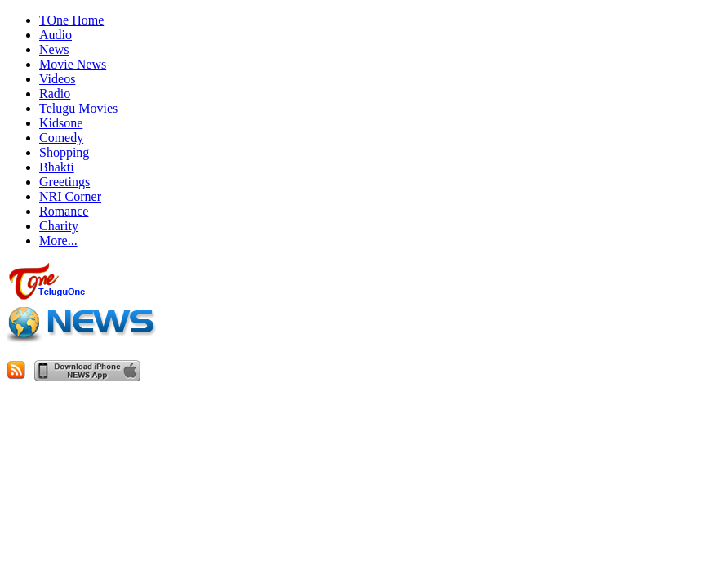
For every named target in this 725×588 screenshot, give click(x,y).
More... (58, 241)
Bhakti (57, 167)
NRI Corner (70, 196)
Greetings (64, 182)
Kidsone (61, 123)
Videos (57, 79)
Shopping (64, 152)
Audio (56, 35)
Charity (59, 226)
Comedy (61, 138)
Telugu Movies (78, 108)
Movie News (73, 64)
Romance (64, 211)
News (54, 49)
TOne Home (71, 20)
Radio (55, 94)
